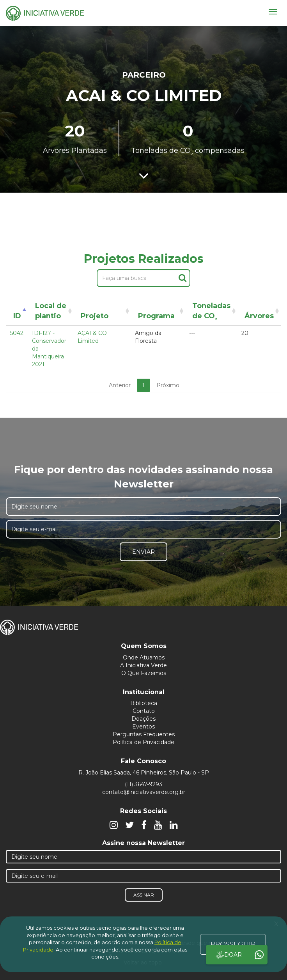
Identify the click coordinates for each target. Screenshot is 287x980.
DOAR (228, 955)
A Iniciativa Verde (143, 665)
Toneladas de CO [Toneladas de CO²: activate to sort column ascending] (211, 312)
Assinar (144, 895)
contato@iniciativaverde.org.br (144, 792)
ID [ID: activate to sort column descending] (17, 316)
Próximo (168, 385)
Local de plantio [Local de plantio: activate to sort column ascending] (51, 311)
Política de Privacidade (143, 742)
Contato (144, 711)
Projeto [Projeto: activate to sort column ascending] (95, 316)
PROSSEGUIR (233, 944)
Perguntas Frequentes (144, 734)
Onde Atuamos (144, 657)
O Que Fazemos (144, 673)
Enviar (143, 552)
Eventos (143, 727)
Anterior (120, 385)
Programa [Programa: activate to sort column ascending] (156, 316)
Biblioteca (144, 703)
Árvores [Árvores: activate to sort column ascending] (259, 316)
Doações (143, 719)
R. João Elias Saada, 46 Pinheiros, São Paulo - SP (144, 773)
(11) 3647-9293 (143, 784)
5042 (17, 333)
